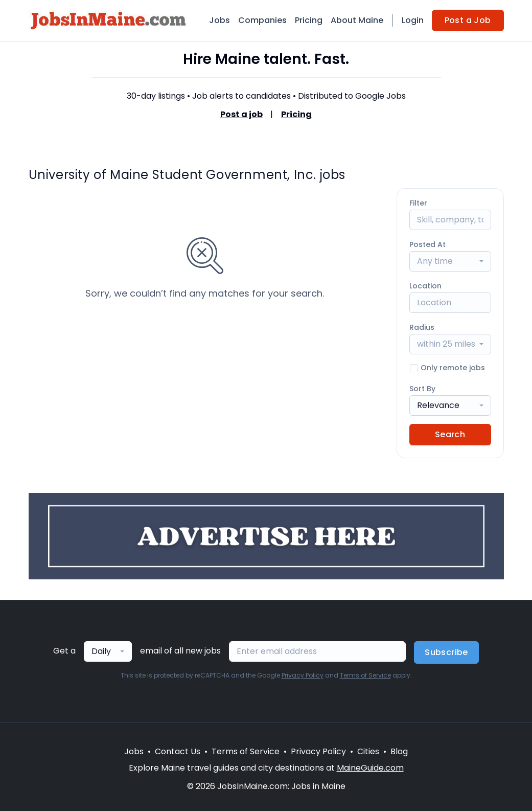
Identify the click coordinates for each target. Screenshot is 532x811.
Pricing (309, 20)
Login (413, 20)
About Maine (357, 20)
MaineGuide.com (370, 768)
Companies (262, 20)
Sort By (422, 389)
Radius (422, 327)
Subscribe (446, 652)
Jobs (219, 20)
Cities (368, 751)
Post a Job (468, 20)
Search (450, 434)
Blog (399, 751)
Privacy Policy (303, 675)
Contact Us (178, 751)
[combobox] (450, 261)
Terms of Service (365, 675)
